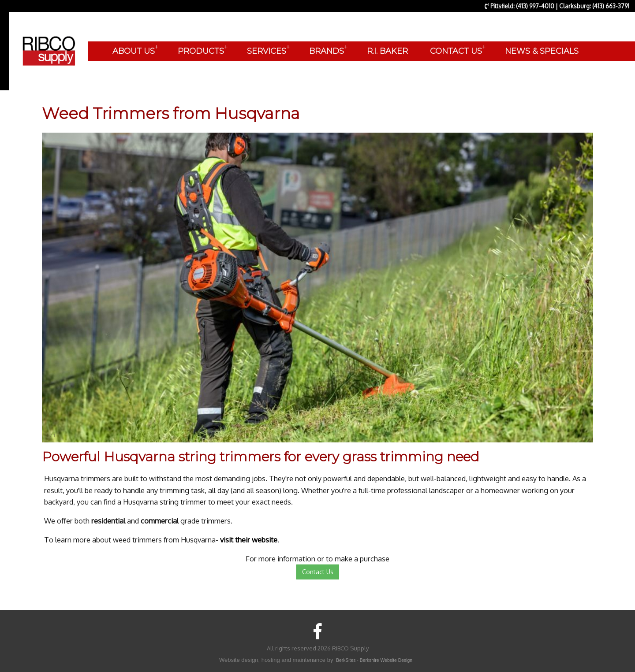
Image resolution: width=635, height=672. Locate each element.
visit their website (249, 540)
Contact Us (318, 572)
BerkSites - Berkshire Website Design (374, 660)
